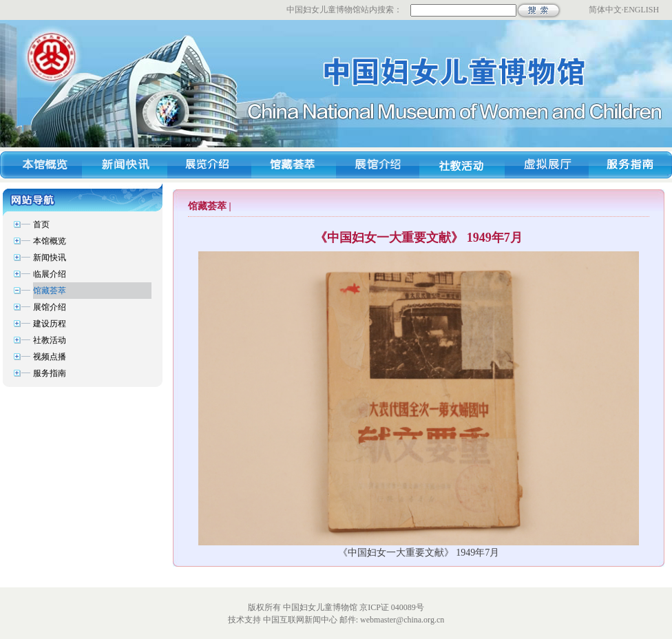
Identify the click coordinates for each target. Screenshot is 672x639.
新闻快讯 (50, 258)
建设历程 (50, 324)
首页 (41, 224)
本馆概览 (50, 241)
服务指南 (50, 373)
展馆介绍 (50, 307)
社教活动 (50, 340)
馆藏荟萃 (50, 291)
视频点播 (50, 357)
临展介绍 (50, 274)
